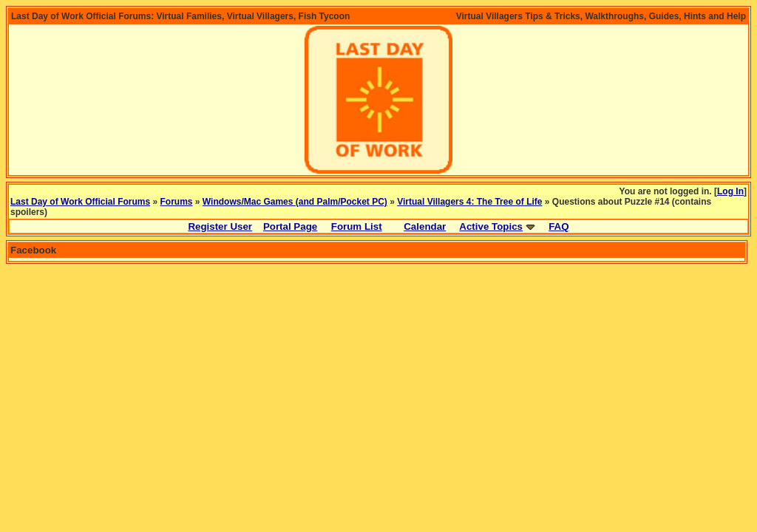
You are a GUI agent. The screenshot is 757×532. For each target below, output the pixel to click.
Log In (730, 191)
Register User (220, 226)
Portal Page (290, 226)
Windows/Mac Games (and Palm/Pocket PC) (295, 202)
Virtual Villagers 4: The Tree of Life (469, 202)
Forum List (357, 226)
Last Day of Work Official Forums (80, 202)
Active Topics (491, 226)
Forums (177, 202)
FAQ (559, 226)
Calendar (425, 226)
